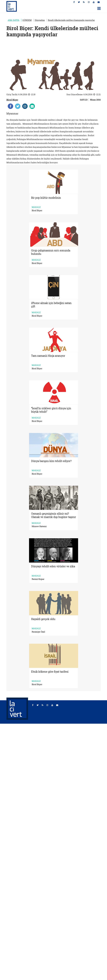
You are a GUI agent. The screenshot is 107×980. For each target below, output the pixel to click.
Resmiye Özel (38, 632)
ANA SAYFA (14, 20)
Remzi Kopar (38, 579)
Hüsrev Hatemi (39, 526)
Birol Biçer (12, 100)
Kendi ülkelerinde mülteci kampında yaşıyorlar (71, 20)
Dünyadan (40, 20)
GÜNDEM (27, 20)
